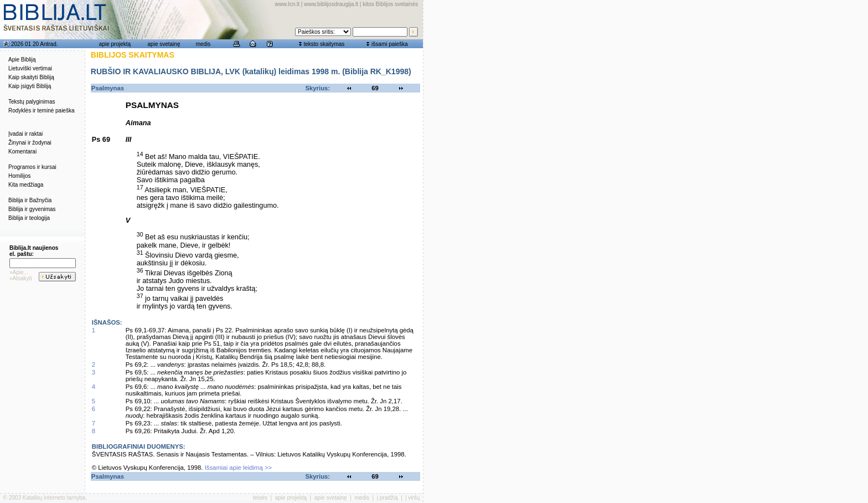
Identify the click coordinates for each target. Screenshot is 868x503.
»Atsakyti (21, 278)
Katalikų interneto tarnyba (54, 498)
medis (203, 44)
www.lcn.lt (287, 4)
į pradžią (387, 498)
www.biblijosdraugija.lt (331, 4)
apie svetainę (164, 44)
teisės (260, 498)
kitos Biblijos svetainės (390, 4)
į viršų (412, 498)
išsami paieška (390, 44)
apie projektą (115, 44)
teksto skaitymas (324, 44)
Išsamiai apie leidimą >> (239, 468)
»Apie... (19, 272)
